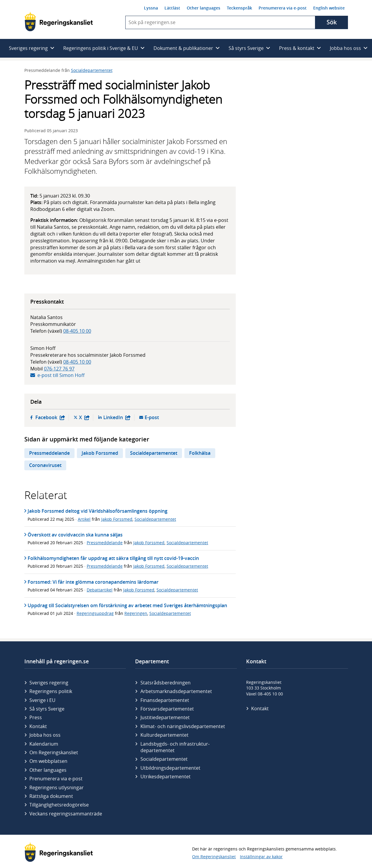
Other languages (204, 8)
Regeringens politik (51, 691)
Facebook (50, 418)
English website (329, 8)
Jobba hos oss (45, 735)
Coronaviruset (45, 465)
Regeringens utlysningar (57, 787)
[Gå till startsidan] (59, 22)
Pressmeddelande (49, 453)
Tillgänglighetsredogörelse (59, 805)
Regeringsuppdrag (95, 613)
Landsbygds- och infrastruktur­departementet (175, 747)
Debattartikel (100, 590)
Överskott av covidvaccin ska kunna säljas (75, 535)
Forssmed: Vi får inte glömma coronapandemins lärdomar (93, 582)
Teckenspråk (239, 8)
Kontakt (38, 726)
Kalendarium (44, 744)
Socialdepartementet (92, 70)
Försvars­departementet (167, 709)
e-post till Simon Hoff (61, 375)
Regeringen (136, 613)
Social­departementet (164, 759)
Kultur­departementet (164, 735)
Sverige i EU (42, 700)
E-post (152, 418)
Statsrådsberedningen (166, 683)
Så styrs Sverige (47, 709)
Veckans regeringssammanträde (66, 814)
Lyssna (151, 8)
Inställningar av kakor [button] (261, 857)
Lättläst (172, 8)
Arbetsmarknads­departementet (176, 691)
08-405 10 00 (77, 331)
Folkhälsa (200, 453)
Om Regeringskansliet (54, 752)
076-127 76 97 (59, 369)
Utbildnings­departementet (170, 768)
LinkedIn (117, 418)
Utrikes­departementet (166, 777)
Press (36, 717)
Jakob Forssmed (100, 453)
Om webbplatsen (48, 761)
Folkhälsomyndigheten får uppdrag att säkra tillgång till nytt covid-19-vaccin (113, 558)
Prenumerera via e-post (283, 8)
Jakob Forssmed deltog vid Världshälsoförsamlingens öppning (98, 511)
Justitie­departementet (165, 717)
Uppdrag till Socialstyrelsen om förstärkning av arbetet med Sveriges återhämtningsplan (127, 605)
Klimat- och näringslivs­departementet (183, 726)
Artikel (84, 519)
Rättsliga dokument (51, 796)
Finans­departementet (165, 700)
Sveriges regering (49, 683)
